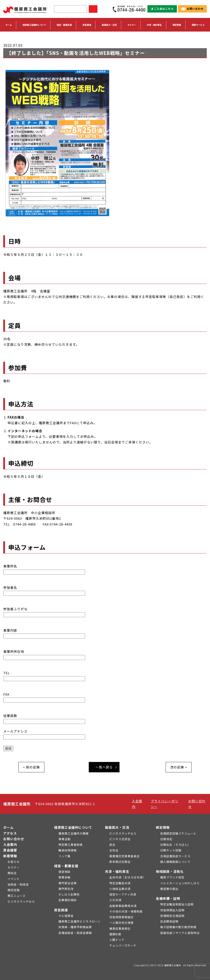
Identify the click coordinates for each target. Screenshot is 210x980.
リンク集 (65, 856)
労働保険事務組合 (121, 917)
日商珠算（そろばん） (175, 845)
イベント (14, 879)
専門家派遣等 (68, 883)
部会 (112, 845)
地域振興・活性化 (170, 871)
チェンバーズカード (123, 945)
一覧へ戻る (104, 767)
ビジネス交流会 (120, 839)
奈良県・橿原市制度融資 (75, 927)
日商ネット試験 (171, 850)
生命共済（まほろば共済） (128, 877)
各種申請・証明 (168, 898)
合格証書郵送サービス (175, 856)
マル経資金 (66, 916)
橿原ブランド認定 (172, 877)
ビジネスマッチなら (21, 901)
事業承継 (65, 877)
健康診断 (115, 934)
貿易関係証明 (169, 921)
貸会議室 (10, 850)
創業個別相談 (68, 900)
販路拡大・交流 (117, 827)
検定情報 (163, 827)
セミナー (132, 25)
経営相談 (65, 872)
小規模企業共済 (120, 889)
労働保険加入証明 (172, 910)
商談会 (12, 873)
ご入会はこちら (162, 9)
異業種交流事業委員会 (124, 856)
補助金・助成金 (18, 884)
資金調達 (61, 910)
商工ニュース (17, 896)
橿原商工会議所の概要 (74, 833)
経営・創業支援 (66, 866)
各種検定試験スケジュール (178, 833)
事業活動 (65, 839)
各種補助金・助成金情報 (75, 933)
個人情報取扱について (175, 862)
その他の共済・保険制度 (126, 911)
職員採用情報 (68, 850)
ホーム (9, 25)
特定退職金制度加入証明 (177, 904)
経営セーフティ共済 (123, 894)
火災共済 (115, 900)
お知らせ (14, 862)
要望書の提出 (169, 889)
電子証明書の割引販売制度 (178, 927)
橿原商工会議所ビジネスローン (80, 921)
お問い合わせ (192, 9)
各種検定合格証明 (172, 916)
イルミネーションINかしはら (180, 883)
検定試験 (14, 890)
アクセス (10, 833)
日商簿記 (166, 839)
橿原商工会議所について (73, 827)
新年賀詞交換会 (120, 862)
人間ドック (117, 940)
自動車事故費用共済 (123, 906)
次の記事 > (179, 767)
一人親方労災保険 (121, 923)
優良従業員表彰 (120, 928)
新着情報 (10, 856)
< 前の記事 (31, 767)
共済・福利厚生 (117, 871)
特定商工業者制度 (71, 845)
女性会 (114, 850)
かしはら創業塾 (69, 894)
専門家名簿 (66, 889)
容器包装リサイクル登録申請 (180, 933)
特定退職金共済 (120, 883)
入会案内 (10, 844)
